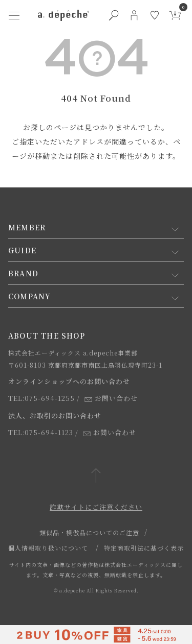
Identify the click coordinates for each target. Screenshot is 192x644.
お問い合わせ (111, 398)
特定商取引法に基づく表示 (144, 548)
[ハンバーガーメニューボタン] (14, 15)
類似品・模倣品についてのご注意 (89, 532)
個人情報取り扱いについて (48, 548)
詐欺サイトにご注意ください (96, 507)
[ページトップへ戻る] (96, 476)
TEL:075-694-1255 (41, 398)
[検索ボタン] (114, 15)
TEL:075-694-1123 (41, 432)
